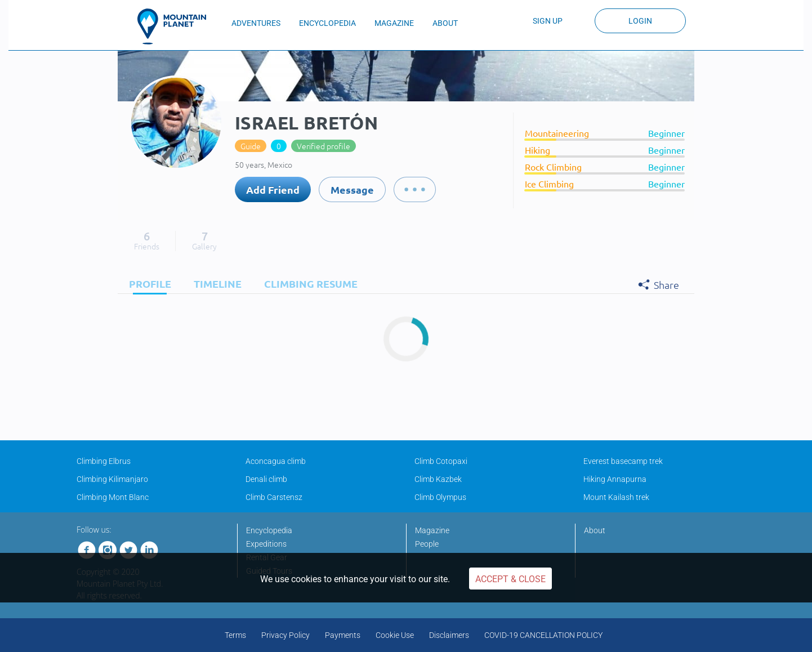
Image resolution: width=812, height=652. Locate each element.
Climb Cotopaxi (441, 461)
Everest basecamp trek (623, 461)
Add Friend (273, 189)
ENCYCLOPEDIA (327, 23)
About (595, 530)
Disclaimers (449, 635)
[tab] (147, 283)
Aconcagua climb (276, 461)
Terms (235, 635)
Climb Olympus (440, 497)
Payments (343, 635)
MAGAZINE (394, 23)
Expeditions (266, 544)
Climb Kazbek (438, 479)
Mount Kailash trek (616, 497)
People (427, 544)
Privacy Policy (285, 635)
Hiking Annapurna (615, 479)
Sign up (548, 21)
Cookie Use (395, 635)
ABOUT (445, 23)
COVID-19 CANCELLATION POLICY (543, 635)
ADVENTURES (256, 23)
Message (352, 189)
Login (640, 21)
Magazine (432, 530)
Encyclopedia (269, 530)
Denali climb (266, 479)
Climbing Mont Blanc (113, 497)
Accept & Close (510, 579)
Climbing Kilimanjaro (112, 479)
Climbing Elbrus (104, 461)
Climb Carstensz (274, 497)
